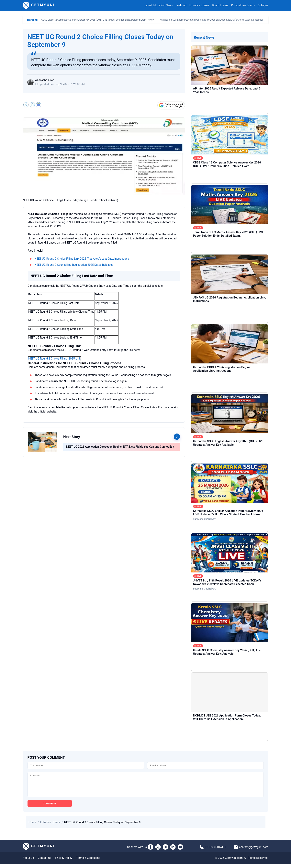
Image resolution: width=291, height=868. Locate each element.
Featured (181, 5)
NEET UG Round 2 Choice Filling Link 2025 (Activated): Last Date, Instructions (82, 259)
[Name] (86, 765)
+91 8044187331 (216, 851)
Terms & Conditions (88, 862)
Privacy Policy (64, 862)
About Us (28, 862)
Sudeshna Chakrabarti (205, 519)
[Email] (205, 765)
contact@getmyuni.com (254, 851)
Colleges (263, 5)
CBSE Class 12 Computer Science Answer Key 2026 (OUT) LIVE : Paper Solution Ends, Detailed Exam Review (98, 20)
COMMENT (50, 808)
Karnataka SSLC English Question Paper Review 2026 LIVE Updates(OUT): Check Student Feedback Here (214, 20)
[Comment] (146, 787)
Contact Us (45, 862)
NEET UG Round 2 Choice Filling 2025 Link (54, 359)
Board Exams (220, 5)
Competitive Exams (243, 5)
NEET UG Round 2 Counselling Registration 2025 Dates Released (74, 265)
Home (32, 826)
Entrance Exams (199, 5)
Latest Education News (159, 5)
